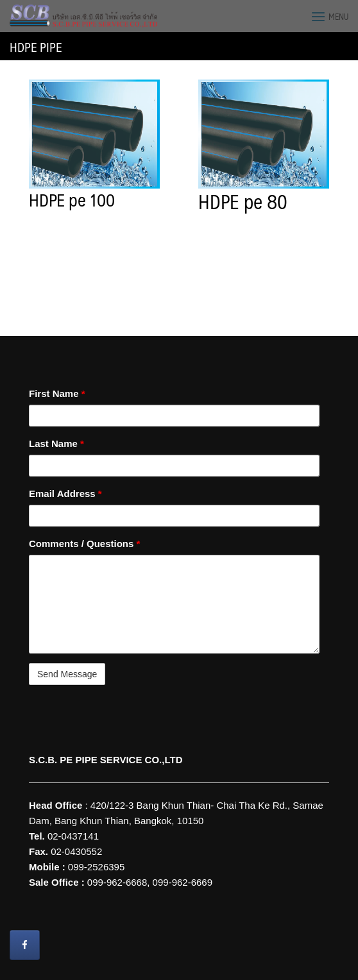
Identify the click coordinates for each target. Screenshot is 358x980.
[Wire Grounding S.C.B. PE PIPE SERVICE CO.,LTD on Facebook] (25, 945)
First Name (57, 393)
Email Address (65, 494)
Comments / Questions (84, 544)
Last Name (56, 444)
